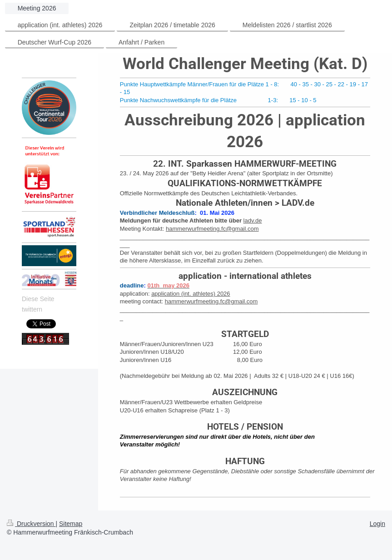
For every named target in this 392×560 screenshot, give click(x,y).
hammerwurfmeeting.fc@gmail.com (212, 229)
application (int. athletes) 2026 (191, 294)
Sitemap (71, 524)
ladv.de (253, 221)
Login (377, 524)
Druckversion (31, 524)
